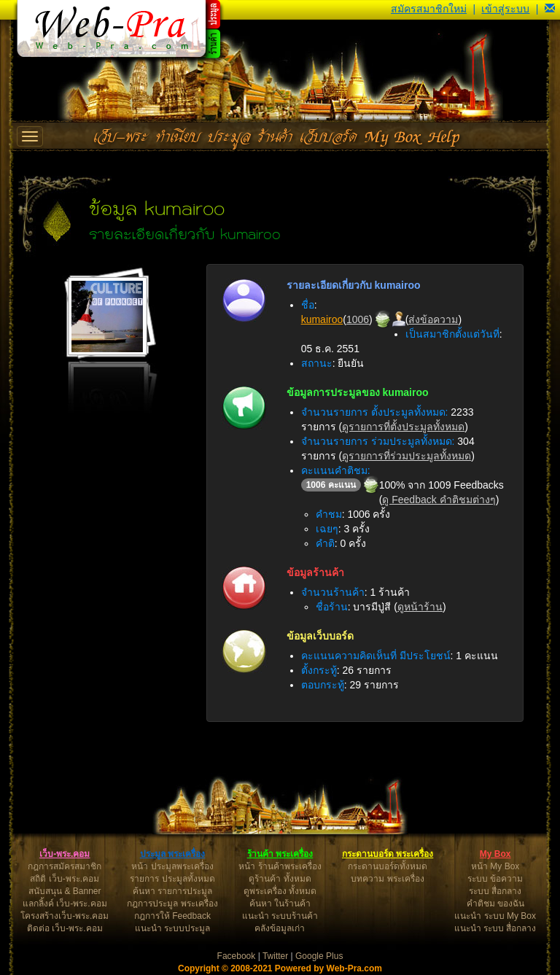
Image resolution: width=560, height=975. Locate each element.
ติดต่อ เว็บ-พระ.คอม (65, 928)
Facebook (237, 956)
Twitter (275, 956)
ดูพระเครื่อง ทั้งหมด (280, 891)
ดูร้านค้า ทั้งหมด (280, 879)
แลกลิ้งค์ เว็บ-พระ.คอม (65, 904)
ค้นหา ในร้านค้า (280, 904)
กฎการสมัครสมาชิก (65, 866)
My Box (495, 854)
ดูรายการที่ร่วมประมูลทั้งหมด (407, 456)
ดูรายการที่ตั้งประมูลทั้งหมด (403, 427)
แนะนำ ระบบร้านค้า (280, 916)
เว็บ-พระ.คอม (65, 854)
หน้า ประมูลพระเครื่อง (172, 866)
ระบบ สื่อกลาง (495, 891)
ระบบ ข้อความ (495, 879)
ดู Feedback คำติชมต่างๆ (439, 500)
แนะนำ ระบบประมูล (172, 928)
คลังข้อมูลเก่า (280, 928)
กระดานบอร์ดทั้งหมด (388, 866)
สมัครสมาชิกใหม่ (429, 9)
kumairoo (322, 319)
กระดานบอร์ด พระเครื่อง (388, 854)
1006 (358, 319)
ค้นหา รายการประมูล (172, 891)
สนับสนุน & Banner (65, 891)
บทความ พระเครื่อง (387, 879)
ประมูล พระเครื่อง (172, 854)
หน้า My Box (495, 866)
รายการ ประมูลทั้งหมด (172, 879)
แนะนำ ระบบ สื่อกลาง (495, 928)
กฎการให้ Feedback (172, 916)
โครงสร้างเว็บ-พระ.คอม (65, 916)
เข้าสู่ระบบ (505, 9)
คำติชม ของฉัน (495, 904)
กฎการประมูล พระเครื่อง (172, 904)
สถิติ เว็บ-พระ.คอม (65, 879)
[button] (550, 9)
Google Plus (319, 956)
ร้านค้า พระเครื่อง (280, 854)
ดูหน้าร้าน (420, 607)
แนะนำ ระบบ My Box (495, 916)
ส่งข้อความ (433, 319)
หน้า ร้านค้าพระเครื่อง (280, 866)
